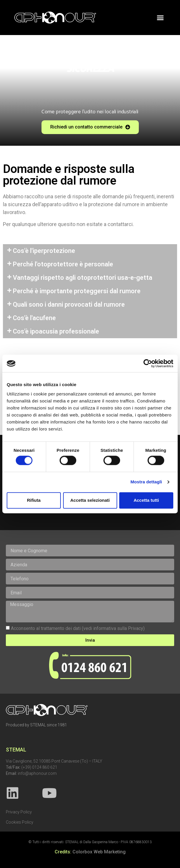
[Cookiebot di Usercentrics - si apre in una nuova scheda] (148, 363)
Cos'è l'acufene (34, 318)
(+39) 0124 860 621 (39, 767)
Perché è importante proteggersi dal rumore (77, 291)
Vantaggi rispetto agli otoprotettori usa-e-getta (83, 278)
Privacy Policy (19, 812)
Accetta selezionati (90, 500)
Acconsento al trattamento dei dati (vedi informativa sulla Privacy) (78, 628)
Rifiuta (34, 500)
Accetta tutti (146, 500)
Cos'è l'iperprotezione (44, 251)
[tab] (90, 251)
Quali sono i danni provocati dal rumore (69, 304)
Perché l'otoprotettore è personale (63, 264)
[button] (160, 18)
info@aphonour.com (37, 773)
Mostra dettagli (146, 482)
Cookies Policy (20, 822)
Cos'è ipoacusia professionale (56, 331)
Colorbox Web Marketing (99, 852)
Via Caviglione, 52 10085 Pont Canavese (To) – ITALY (54, 761)
